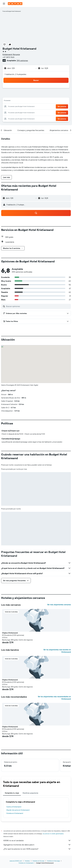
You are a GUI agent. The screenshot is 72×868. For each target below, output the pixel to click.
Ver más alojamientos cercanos (59, 605)
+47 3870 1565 (8, 57)
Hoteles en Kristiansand (15, 813)
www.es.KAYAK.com (16, 861)
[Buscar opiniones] (38, 306)
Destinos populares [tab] (30, 793)
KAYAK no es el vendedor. (37, 840)
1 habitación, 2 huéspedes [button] (15, 74)
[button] (4, 4)
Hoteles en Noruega (53, 861)
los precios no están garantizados (53, 834)
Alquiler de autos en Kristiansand (18, 810)
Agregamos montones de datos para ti (37, 845)
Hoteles (27, 861)
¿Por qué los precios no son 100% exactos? (37, 849)
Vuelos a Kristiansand (14, 807)
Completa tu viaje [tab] (12, 793)
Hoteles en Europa (38, 861)
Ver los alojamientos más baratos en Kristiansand (57, 651)
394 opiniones (22, 60)
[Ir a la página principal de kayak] (15, 4)
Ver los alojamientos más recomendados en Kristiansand (54, 698)
